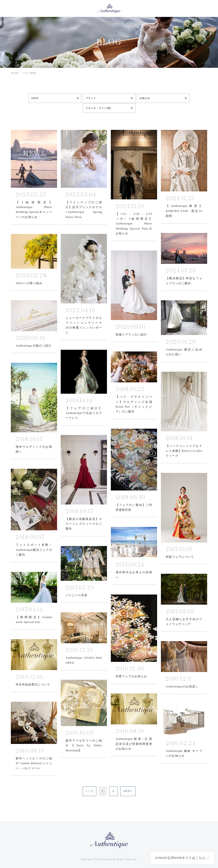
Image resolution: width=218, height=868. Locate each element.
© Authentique (103, 859)
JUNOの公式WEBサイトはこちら (180, 858)
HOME (15, 73)
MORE (34, 177)
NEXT (128, 791)
